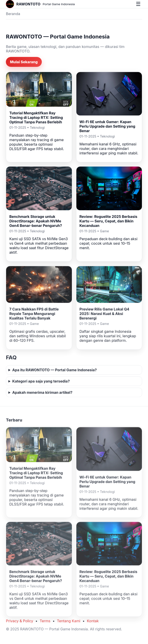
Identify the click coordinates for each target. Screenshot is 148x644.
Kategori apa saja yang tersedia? (41, 382)
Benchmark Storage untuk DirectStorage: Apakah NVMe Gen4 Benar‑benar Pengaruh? (36, 221)
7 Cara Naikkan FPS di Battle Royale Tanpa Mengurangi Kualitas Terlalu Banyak (34, 314)
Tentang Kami (69, 622)
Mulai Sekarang (24, 62)
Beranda (13, 14)
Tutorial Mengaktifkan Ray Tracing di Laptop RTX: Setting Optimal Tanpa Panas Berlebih (36, 118)
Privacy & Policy (20, 622)
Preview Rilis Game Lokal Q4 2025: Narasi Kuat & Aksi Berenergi (105, 314)
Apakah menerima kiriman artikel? (42, 393)
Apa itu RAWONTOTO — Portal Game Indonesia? (54, 371)
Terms (45, 622)
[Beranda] (40, 4)
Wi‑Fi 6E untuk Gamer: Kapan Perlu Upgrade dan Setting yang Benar (107, 126)
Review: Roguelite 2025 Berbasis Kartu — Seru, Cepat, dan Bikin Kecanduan (108, 221)
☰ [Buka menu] (138, 4)
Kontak (93, 622)
